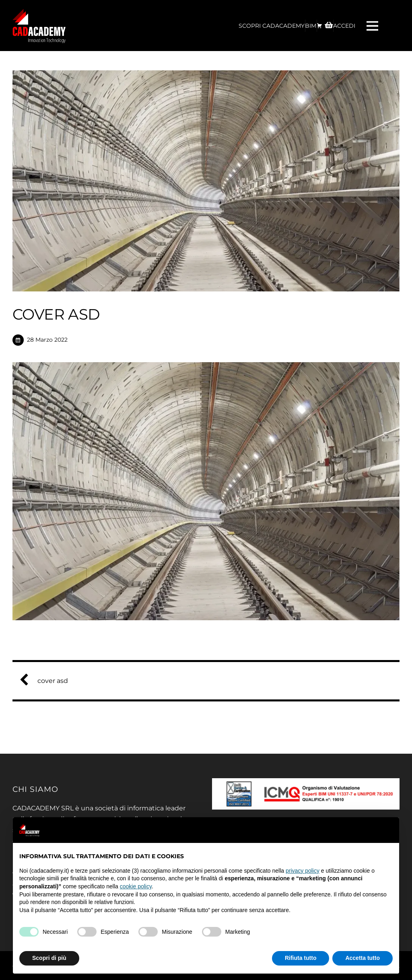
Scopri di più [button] (49, 958)
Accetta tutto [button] (363, 958)
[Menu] (373, 26)
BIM (311, 26)
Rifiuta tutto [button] (301, 958)
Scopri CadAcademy (272, 26)
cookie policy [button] (136, 886)
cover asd (47, 681)
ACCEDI (344, 26)
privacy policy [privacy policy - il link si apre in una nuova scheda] (303, 871)
